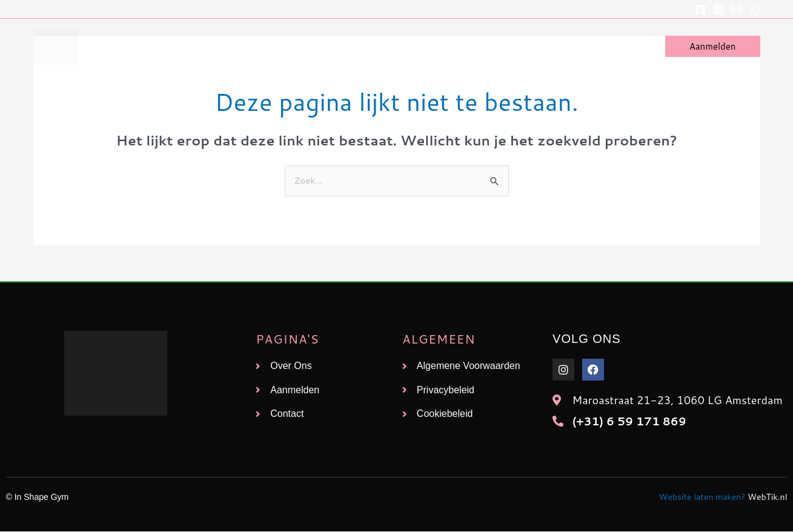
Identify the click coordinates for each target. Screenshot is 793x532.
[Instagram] (718, 10)
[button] (713, 46)
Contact (627, 46)
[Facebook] (700, 10)
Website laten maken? (702, 497)
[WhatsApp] (755, 10)
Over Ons (572, 46)
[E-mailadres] (737, 10)
